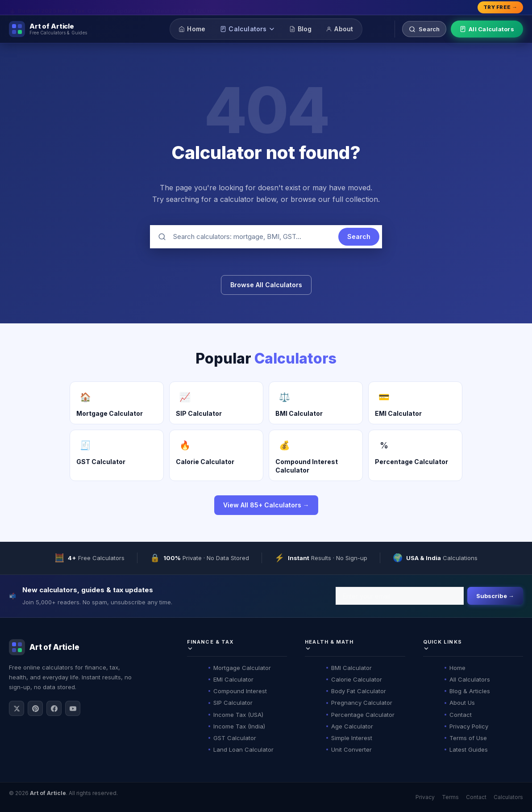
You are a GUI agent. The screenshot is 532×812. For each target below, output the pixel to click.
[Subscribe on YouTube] (73, 708)
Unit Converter (351, 749)
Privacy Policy (469, 726)
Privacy (425, 797)
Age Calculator (352, 726)
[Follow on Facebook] (54, 708)
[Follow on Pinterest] (35, 708)
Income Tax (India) (239, 726)
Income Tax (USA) (238, 715)
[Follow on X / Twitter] (17, 708)
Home (192, 29)
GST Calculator (235, 738)
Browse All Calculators (266, 285)
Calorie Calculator (357, 679)
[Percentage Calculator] (415, 455)
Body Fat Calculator (359, 691)
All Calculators (487, 29)
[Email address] (400, 596)
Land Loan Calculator (243, 749)
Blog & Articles (470, 691)
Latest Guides (469, 749)
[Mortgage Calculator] (117, 403)
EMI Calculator (233, 679)
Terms (450, 797)
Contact (461, 715)
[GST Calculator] (117, 455)
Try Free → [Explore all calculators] (500, 7)
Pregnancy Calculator (362, 703)
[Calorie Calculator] (216, 455)
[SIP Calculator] (216, 403)
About (339, 29)
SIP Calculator (233, 703)
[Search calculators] (424, 29)
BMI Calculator (351, 668)
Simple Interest (352, 738)
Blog (301, 29)
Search (359, 236)
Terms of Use (468, 738)
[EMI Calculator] (415, 403)
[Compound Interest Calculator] (316, 455)
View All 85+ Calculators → (266, 505)
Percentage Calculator (363, 715)
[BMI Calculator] (316, 403)
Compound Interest (240, 691)
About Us (462, 703)
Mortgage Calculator (242, 668)
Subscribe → (495, 596)
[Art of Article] (48, 29)
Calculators (247, 29)
